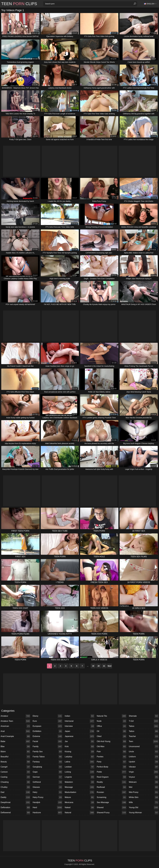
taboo (144, 726)
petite (112, 772)
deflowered (15, 813)
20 (99, 666)
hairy (47, 792)
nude (112, 721)
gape (47, 772)
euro (47, 721)
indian (79, 716)
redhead (112, 787)
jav (79, 741)
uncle (144, 752)
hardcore (47, 813)
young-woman (144, 813)
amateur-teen (15, 721)
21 (104, 666)
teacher (144, 736)
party (112, 762)
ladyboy (79, 757)
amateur (15, 716)
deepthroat (15, 802)
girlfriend (47, 782)
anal (15, 731)
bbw (15, 747)
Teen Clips (19, 4)
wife (144, 802)
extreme (47, 736)
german (47, 777)
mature (79, 797)
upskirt (144, 762)
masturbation (79, 792)
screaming (112, 797)
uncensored (144, 747)
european (47, 726)
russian (112, 792)
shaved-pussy (112, 813)
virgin (144, 772)
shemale (144, 716)
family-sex (47, 752)
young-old (144, 808)
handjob (47, 802)
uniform (144, 757)
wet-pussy (144, 792)
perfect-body (112, 767)
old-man (112, 747)
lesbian (79, 767)
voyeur (144, 777)
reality (112, 782)
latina (79, 762)
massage (79, 787)
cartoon (15, 772)
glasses (47, 787)
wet (144, 787)
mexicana (79, 802)
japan (79, 731)
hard (47, 808)
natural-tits (112, 716)
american (15, 726)
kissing (79, 752)
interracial (79, 721)
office (112, 726)
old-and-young (112, 741)
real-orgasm (112, 777)
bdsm (15, 752)
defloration (15, 808)
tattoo (144, 731)
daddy (15, 797)
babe (15, 741)
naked (79, 808)
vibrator (144, 767)
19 (93, 666)
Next (110, 666)
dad (15, 792)
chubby (15, 787)
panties (112, 757)
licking (79, 772)
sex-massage (112, 802)
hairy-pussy (47, 797)
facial (47, 741)
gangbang (47, 767)
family (47, 747)
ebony (47, 716)
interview (79, 726)
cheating (15, 782)
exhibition (47, 731)
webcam (144, 782)
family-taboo (47, 757)
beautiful (15, 757)
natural (79, 813)
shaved (112, 808)
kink (79, 747)
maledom (79, 782)
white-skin (144, 797)
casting (15, 777)
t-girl (144, 721)
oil (112, 731)
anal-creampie (15, 736)
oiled (112, 736)
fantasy (47, 762)
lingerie (79, 777)
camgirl (15, 767)
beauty (15, 762)
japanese (79, 736)
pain (112, 752)
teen (144, 741)
